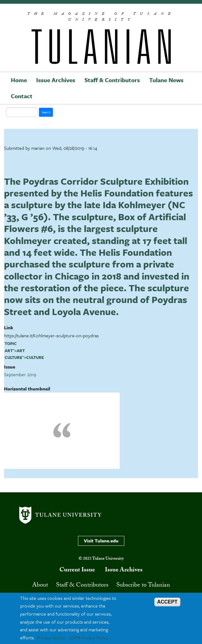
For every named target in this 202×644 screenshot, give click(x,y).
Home (19, 80)
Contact (22, 96)
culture (13, 357)
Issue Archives (56, 80)
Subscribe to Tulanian (143, 586)
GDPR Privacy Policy (88, 638)
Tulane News (166, 80)
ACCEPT (167, 602)
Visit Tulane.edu (101, 541)
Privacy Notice (51, 638)
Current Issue (77, 570)
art (9, 351)
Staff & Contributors (112, 80)
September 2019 (20, 374)
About (40, 586)
